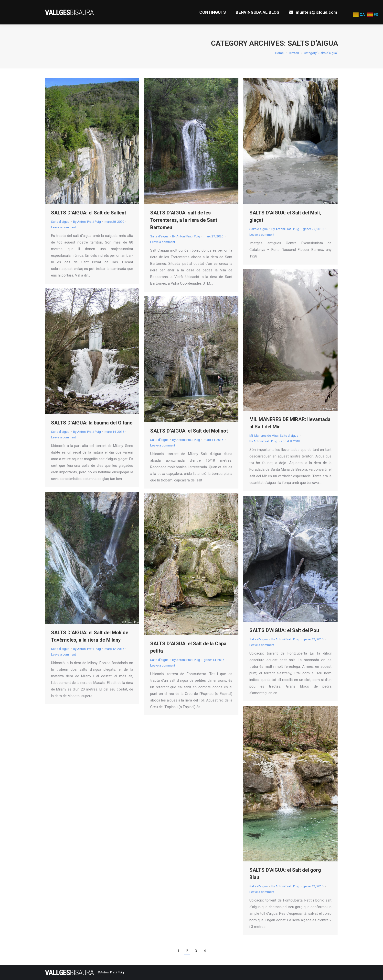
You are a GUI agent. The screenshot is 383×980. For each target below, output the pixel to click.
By (87, 222)
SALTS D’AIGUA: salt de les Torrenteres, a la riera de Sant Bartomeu (184, 220)
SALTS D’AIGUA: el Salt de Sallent (89, 213)
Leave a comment (64, 227)
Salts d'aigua (60, 222)
